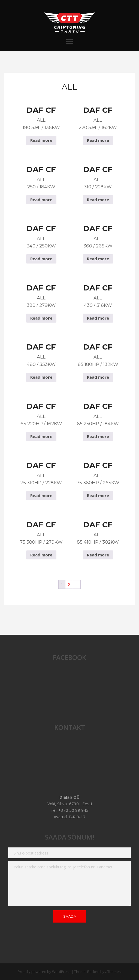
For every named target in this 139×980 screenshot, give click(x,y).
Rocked (93, 972)
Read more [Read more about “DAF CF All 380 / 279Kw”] (41, 318)
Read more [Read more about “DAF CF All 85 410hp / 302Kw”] (98, 555)
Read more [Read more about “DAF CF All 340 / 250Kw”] (41, 259)
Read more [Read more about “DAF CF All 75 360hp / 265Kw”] (98, 495)
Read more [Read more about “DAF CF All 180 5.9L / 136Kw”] (41, 140)
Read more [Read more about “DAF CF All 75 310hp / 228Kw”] (41, 495)
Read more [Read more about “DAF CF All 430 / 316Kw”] (98, 318)
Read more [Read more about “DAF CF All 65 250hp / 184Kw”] (98, 436)
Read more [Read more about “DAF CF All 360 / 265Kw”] (98, 259)
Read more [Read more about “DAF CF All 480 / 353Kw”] (41, 377)
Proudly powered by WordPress (44, 972)
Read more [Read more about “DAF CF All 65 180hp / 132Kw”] (98, 377)
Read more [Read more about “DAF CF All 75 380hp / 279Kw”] (41, 555)
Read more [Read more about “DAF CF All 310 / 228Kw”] (98, 200)
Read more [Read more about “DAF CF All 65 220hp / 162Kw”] (41, 436)
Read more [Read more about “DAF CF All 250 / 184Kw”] (41, 200)
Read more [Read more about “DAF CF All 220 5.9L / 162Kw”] (98, 140)
